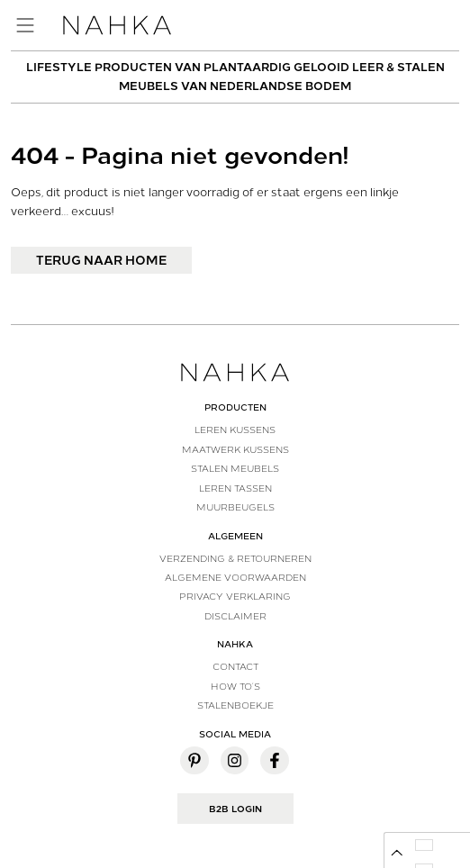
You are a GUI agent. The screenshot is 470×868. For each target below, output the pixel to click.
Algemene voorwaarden (235, 577)
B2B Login (235, 809)
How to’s (235, 686)
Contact (235, 666)
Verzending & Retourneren (235, 558)
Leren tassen (235, 488)
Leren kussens (235, 429)
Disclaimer (235, 616)
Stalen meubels (235, 468)
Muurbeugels (235, 507)
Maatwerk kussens (235, 449)
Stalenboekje (235, 705)
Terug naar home (101, 260)
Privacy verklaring (235, 596)
